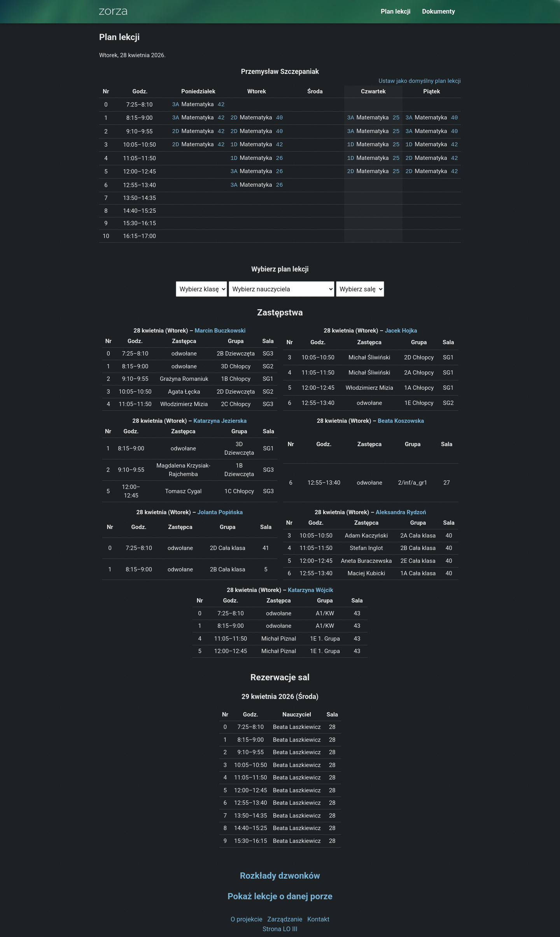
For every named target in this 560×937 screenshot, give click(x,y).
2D (234, 117)
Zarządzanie (285, 916)
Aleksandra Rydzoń (401, 510)
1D (234, 143)
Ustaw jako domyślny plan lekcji (420, 81)
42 (221, 104)
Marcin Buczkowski (220, 328)
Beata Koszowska (401, 418)
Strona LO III (280, 926)
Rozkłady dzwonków (280, 873)
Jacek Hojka (401, 328)
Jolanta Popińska (220, 510)
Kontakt (318, 916)
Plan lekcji (395, 11)
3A (176, 104)
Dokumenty (439, 11)
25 (396, 117)
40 (279, 117)
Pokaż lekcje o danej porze (280, 893)
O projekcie (247, 916)
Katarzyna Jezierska (220, 418)
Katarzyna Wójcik (311, 587)
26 (279, 156)
